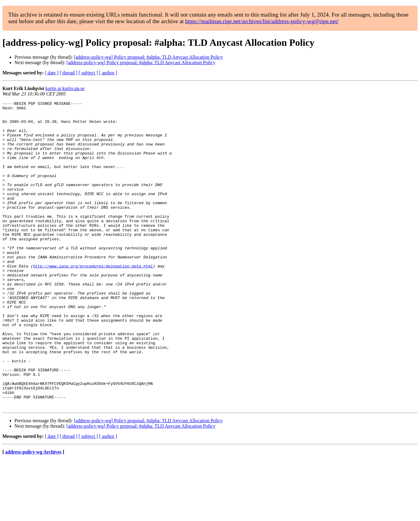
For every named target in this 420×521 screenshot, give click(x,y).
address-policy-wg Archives (33, 513)
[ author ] (108, 73)
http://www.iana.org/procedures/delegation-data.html (93, 299)
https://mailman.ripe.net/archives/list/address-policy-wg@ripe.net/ (262, 21)
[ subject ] (88, 73)
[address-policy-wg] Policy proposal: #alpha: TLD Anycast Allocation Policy (148, 57)
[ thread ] (69, 73)
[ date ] (52, 73)
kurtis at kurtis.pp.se (65, 88)
